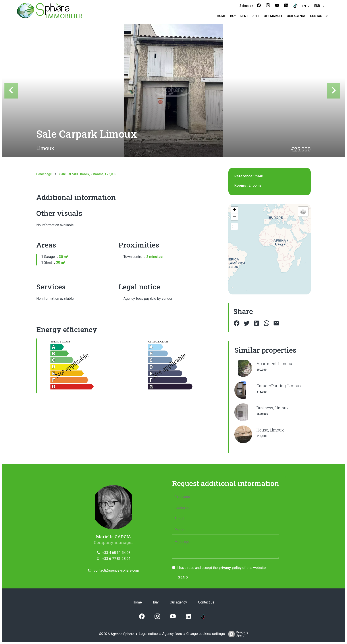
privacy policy (230, 568)
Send (183, 577)
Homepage (44, 174)
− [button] (234, 217)
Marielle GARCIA (114, 537)
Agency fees (172, 634)
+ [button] (234, 210)
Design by (237, 634)
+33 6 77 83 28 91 (116, 559)
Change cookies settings (206, 634)
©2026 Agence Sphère (117, 634)
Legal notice (148, 634)
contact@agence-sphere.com (116, 570)
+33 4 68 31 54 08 (116, 553)
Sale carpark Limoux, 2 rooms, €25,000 (88, 174)
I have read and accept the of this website (222, 568)
